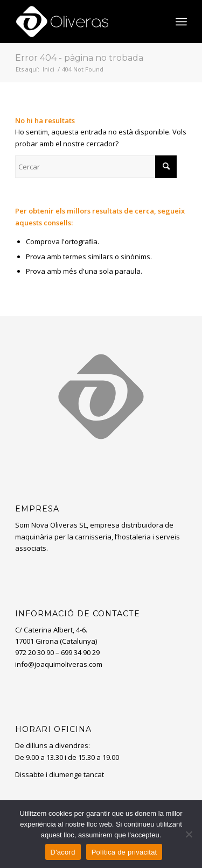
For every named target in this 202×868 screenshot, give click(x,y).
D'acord (63, 852)
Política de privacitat (124, 852)
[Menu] (181, 22)
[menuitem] (181, 22)
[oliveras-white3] (84, 22)
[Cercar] (96, 167)
